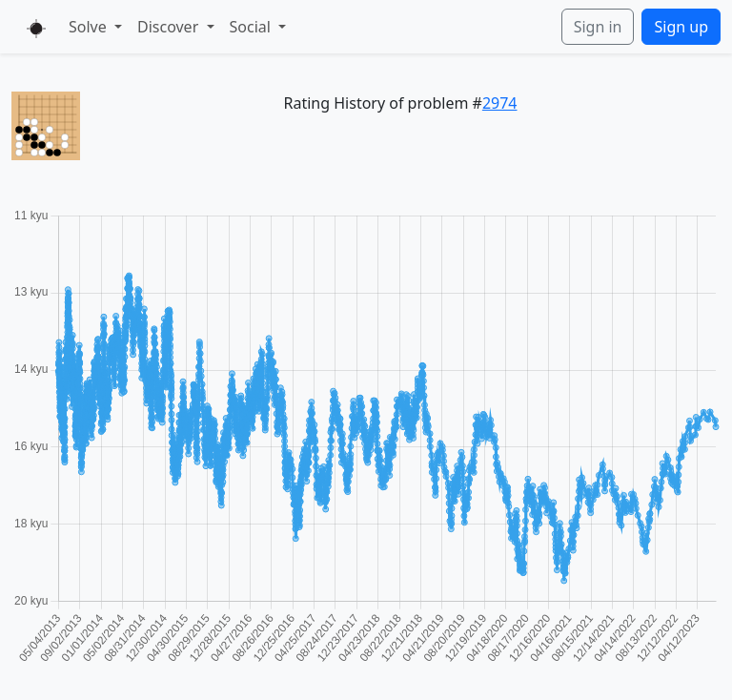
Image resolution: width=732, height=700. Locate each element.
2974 (500, 103)
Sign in (598, 27)
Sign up (681, 27)
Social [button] (253, 27)
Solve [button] (90, 27)
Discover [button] (170, 27)
